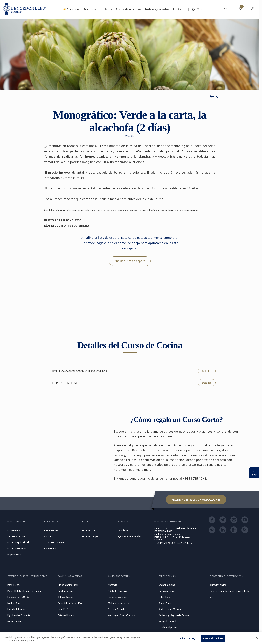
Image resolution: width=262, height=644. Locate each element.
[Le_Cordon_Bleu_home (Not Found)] (24, 9)
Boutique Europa (89, 536)
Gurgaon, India (166, 591)
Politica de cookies (17, 548)
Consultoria (50, 548)
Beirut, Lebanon (15, 621)
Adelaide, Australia (118, 591)
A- (217, 97)
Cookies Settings (187, 638)
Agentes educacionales (129, 536)
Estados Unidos (66, 615)
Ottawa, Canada (66, 597)
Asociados (49, 536)
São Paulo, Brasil (66, 591)
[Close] (257, 638)
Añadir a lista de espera (130, 261)
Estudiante (123, 530)
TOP (254, 473)
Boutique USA (88, 530)
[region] (131, 638)
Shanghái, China (167, 585)
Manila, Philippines (168, 627)
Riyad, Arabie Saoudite (19, 615)
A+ (212, 96)
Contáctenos (14, 530)
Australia (113, 585)
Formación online (218, 585)
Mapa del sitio (14, 554)
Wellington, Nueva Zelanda (122, 615)
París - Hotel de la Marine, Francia (24, 591)
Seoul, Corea (165, 603)
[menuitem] (226, 9)
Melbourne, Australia (119, 603)
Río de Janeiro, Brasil (68, 585)
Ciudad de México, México (71, 603)
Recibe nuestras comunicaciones (196, 500)
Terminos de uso (16, 536)
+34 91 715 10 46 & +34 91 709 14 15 (175, 543)
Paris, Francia (14, 585)
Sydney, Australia (117, 609)
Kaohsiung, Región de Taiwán (174, 615)
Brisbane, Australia (118, 597)
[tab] (131, 371)
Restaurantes (51, 530)
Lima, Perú (63, 609)
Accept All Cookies (213, 638)
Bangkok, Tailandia (168, 621)
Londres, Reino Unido (18, 597)
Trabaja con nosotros (55, 542)
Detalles (207, 371)
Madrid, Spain (14, 603)
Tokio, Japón (165, 597)
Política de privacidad (18, 542)
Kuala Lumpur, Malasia (170, 609)
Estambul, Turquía (17, 609)
